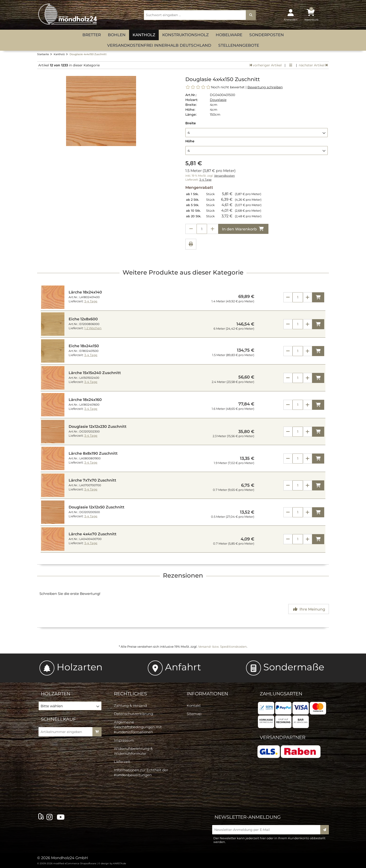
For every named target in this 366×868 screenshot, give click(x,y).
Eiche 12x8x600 (83, 319)
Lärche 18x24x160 (85, 400)
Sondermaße (285, 667)
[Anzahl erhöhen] (213, 229)
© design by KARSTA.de (112, 863)
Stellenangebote (239, 45)
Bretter (92, 35)
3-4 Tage (205, 180)
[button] (257, 132)
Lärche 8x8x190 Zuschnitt (93, 453)
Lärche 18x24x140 (85, 292)
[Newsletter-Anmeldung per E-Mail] (268, 830)
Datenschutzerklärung (134, 714)
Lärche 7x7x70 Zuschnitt (92, 480)
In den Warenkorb (243, 229)
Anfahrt (174, 667)
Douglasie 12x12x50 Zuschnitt (97, 507)
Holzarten (71, 667)
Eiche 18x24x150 (84, 346)
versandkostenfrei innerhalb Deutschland (159, 45)
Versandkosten (224, 176)
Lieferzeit (122, 762)
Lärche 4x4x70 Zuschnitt (93, 534)
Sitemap (194, 714)
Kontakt (194, 705)
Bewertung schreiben (265, 87)
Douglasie (218, 100)
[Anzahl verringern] (191, 229)
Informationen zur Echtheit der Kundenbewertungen (141, 772)
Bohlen (117, 35)
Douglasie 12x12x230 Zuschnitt (98, 427)
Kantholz (144, 35)
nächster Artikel (313, 65)
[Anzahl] (298, 297)
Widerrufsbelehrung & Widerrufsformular (133, 751)
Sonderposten (267, 35)
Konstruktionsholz (185, 35)
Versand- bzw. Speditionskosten (222, 647)
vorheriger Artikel (266, 65)
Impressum (124, 740)
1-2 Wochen (93, 328)
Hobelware (229, 35)
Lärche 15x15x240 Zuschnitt (95, 373)
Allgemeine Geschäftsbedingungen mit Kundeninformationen (138, 727)
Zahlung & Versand (130, 705)
